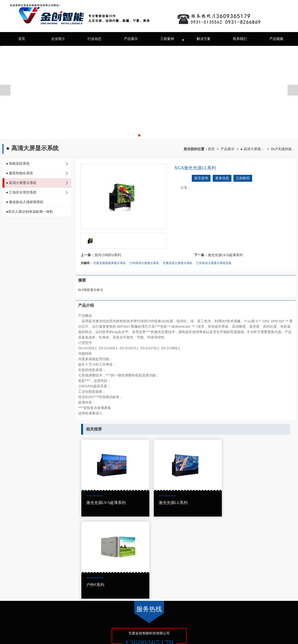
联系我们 (240, 39)
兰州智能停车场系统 (206, 626)
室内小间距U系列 (108, 255)
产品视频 (276, 39)
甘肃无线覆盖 (49, 631)
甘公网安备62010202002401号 (33, 636)
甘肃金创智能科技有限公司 (52, 622)
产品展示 (131, 39)
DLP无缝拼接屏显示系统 (283, 149)
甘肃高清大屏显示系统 (177, 263)
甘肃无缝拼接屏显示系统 (109, 263)
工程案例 (167, 39)
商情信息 (88, 622)
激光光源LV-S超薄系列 (225, 255)
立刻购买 (243, 178)
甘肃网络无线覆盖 (25, 631)
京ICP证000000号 (118, 622)
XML (76, 622)
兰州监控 (26, 626)
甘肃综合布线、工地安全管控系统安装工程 (135, 626)
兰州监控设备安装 (178, 626)
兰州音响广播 (95, 626)
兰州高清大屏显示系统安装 (214, 263)
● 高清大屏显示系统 (253, 149)
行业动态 (94, 39)
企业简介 (58, 39)
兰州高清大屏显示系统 (144, 263)
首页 (22, 39)
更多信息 (222, 178)
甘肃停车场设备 (45, 626)
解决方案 (204, 39)
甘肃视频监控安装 (71, 626)
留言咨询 (201, 178)
